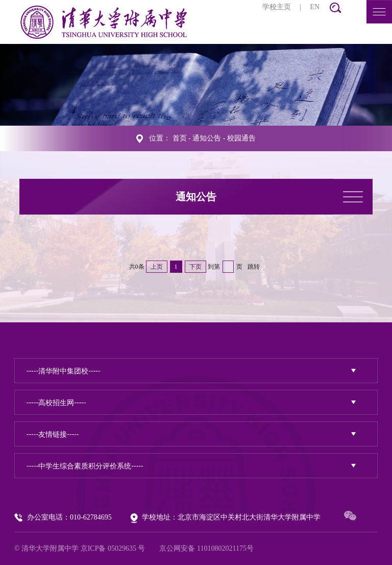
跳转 (254, 267)
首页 (180, 138)
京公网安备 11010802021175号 (206, 548)
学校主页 (277, 7)
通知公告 (207, 138)
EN (315, 7)
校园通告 (241, 138)
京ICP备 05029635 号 (113, 548)
